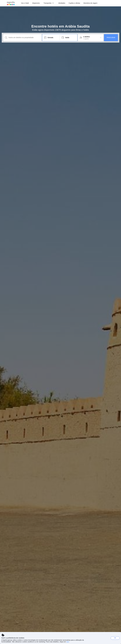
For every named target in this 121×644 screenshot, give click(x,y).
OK (115, 638)
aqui (68, 642)
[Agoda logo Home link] (11, 3)
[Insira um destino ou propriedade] (24, 38)
